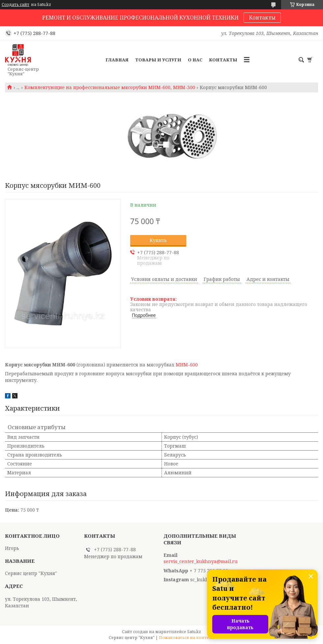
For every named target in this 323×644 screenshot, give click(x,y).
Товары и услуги (158, 60)
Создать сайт (15, 5)
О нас (195, 60)
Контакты (262, 17)
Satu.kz (194, 632)
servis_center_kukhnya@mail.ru (201, 561)
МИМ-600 (187, 365)
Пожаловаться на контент (187, 638)
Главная (117, 60)
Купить (158, 240)
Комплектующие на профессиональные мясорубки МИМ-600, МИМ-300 (110, 87)
